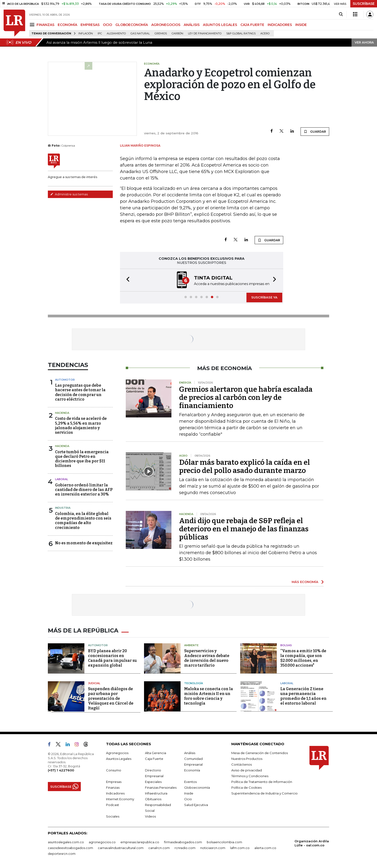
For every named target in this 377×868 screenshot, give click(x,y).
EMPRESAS (90, 25)
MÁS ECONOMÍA (305, 582)
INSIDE (301, 25)
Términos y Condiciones (250, 776)
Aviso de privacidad (247, 770)
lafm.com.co (240, 848)
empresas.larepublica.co (140, 842)
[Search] (341, 14)
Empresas (114, 782)
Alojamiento (116, 34)
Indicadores (115, 793)
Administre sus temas (69, 194)
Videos (150, 816)
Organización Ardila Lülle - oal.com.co (312, 843)
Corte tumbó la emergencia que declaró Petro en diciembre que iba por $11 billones (82, 459)
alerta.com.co (265, 848)
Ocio (188, 799)
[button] (126, 280)
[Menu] (33, 25)
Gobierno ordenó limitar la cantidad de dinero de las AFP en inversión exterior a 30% (84, 490)
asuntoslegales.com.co (66, 842)
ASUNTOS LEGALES (220, 25)
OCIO (107, 25)
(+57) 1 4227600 (61, 770)
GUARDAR (315, 131)
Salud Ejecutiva (196, 805)
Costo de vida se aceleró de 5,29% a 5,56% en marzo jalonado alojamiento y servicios (81, 425)
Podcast (113, 805)
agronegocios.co (102, 842)
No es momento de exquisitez (84, 543)
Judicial (94, 683)
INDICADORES (280, 25)
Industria (63, 508)
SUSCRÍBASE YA (264, 297)
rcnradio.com (185, 848)
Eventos (190, 782)
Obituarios (153, 799)
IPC (100, 34)
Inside (189, 793)
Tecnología (194, 683)
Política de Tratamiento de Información (262, 782)
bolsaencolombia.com (224, 842)
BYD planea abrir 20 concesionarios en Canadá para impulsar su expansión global (112, 658)
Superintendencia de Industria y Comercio (264, 793)
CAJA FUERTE (252, 25)
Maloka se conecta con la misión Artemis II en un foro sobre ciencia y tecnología (209, 696)
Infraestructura (156, 793)
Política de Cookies (246, 787)
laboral (62, 479)
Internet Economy (120, 799)
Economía (192, 770)
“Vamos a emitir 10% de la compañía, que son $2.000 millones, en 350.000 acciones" (303, 658)
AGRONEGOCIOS (166, 25)
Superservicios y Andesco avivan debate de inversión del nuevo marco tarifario (207, 658)
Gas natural (140, 34)
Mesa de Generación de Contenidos (260, 753)
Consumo (114, 770)
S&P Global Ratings (241, 34)
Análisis (190, 753)
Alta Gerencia (156, 753)
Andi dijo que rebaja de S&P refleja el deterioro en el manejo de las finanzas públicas (244, 529)
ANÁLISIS (192, 25)
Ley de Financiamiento (205, 34)
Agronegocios (117, 753)
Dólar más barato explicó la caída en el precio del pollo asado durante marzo (245, 466)
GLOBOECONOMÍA (132, 25)
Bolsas (286, 645)
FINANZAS (45, 25)
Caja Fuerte (154, 759)
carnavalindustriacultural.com (121, 848)
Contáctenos (242, 764)
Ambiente (191, 645)
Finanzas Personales (161, 787)
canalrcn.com (159, 848)
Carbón (177, 34)
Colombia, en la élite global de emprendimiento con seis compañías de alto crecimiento (83, 521)
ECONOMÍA (67, 25)
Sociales (113, 816)
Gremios (161, 34)
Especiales (153, 782)
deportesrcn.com (62, 854)
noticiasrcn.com (213, 848)
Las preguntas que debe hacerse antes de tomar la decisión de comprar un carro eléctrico (80, 392)
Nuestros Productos (247, 759)
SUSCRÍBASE (364, 4)
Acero (265, 34)
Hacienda (62, 413)
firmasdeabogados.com (183, 842)
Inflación (86, 34)
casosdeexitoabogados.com (70, 848)
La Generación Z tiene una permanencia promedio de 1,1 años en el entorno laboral (303, 696)
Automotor (65, 380)
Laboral (287, 683)
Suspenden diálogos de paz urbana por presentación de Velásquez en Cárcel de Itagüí (111, 698)
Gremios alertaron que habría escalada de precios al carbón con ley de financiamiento (246, 397)
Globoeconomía (197, 787)
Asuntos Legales (119, 759)
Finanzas (113, 787)
